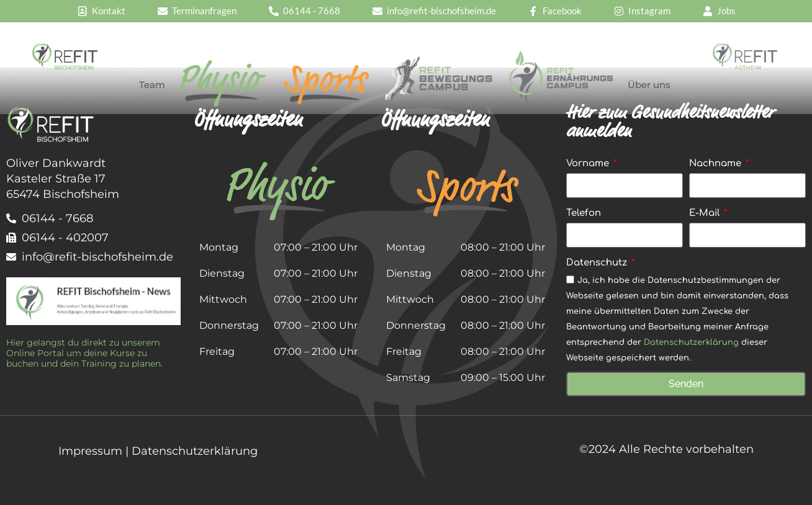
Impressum (90, 451)
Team (152, 85)
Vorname (589, 163)
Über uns (649, 85)
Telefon (584, 213)
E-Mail (706, 213)
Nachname (716, 163)
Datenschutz (598, 263)
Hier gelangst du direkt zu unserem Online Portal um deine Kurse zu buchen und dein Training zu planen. (84, 353)
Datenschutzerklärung (691, 343)
